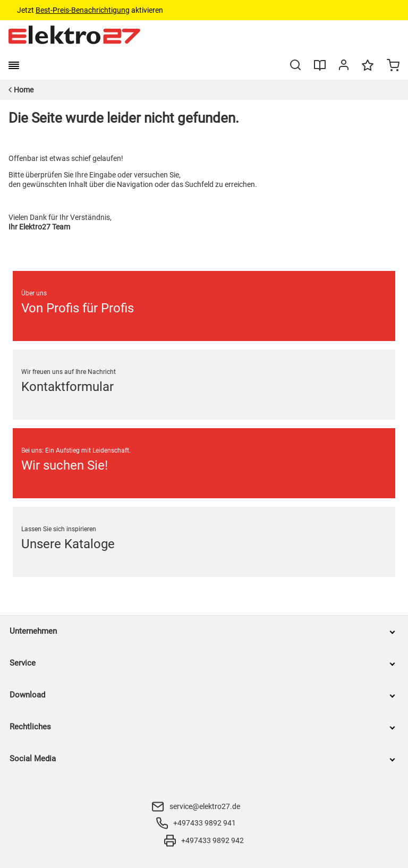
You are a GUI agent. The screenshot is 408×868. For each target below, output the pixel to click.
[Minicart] (393, 66)
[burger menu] (14, 65)
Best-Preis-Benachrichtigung (83, 10)
